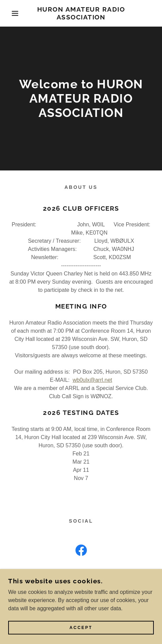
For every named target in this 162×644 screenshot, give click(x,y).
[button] (12, 13)
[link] (81, 13)
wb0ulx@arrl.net (92, 380)
